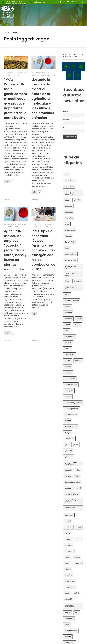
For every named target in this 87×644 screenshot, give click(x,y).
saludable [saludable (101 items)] (69, 599)
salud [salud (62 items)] (77, 593)
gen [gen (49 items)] (67, 444)
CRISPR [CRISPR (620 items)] (68, 349)
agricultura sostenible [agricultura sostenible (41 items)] (69, 193)
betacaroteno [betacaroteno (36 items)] (70, 254)
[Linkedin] (70, 76)
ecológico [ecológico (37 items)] (69, 391)
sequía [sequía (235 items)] (68, 613)
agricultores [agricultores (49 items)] (70, 180)
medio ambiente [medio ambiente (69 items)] (72, 494)
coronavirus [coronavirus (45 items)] (70, 337)
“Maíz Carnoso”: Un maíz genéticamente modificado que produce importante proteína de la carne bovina (16, 99)
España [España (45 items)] (68, 421)
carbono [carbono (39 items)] (68, 313)
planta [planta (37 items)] (68, 563)
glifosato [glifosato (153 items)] (68, 470)
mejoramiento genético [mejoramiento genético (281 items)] (71, 501)
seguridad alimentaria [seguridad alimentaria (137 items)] (69, 606)
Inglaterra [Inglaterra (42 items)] (69, 488)
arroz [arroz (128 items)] (67, 224)
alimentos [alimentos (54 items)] (69, 212)
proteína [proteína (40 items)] (68, 575)
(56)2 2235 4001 (39, 2)
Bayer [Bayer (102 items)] (67, 248)
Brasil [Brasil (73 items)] (67, 281)
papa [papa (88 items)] (79, 539)
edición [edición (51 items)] (68, 397)
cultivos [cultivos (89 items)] (78, 361)
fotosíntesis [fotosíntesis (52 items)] (69, 439)
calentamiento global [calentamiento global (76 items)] (71, 288)
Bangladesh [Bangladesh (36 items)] (70, 242)
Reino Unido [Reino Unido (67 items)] (70, 581)
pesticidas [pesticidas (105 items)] (69, 551)
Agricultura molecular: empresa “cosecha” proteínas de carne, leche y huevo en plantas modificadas (15, 250)
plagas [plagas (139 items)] (77, 557)
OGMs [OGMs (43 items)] (67, 533)
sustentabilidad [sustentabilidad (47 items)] (71, 631)
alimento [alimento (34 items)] (68, 206)
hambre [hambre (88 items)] (68, 476)
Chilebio (23, 73)
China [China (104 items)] (67, 325)
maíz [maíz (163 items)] (79, 488)
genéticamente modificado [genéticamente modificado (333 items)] (71, 463)
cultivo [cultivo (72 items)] (68, 361)
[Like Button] (7, 181)
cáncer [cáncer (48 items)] (68, 367)
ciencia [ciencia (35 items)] (78, 325)
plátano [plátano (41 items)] (68, 569)
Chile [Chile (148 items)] (79, 319)
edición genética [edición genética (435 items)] (72, 409)
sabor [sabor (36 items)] (67, 593)
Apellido (66, 119)
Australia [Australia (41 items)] (68, 236)
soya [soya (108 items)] (67, 625)
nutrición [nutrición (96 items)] (68, 527)
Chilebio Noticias (14, 75)
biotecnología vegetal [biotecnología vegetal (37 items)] (70, 274)
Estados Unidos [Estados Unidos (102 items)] (71, 427)
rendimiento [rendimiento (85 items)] (70, 587)
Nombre (66, 111)
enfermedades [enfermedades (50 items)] (71, 415)
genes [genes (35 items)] (76, 444)
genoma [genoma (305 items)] (68, 451)
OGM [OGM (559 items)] (79, 527)
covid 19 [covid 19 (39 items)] (68, 343)
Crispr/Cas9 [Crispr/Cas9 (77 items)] (70, 355)
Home (7, 32)
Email (65, 127)
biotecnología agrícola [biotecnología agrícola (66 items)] (70, 267)
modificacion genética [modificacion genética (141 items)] (70, 508)
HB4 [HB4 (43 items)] (78, 476)
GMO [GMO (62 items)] (79, 470)
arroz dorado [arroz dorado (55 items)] (70, 230)
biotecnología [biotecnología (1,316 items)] (70, 260)
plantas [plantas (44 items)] (78, 563)
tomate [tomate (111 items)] (68, 637)
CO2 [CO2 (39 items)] (67, 331)
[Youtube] (81, 67)
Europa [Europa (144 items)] (68, 433)
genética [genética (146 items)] (69, 457)
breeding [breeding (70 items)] (78, 281)
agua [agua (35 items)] (67, 200)
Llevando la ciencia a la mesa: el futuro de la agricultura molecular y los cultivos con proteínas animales (43, 99)
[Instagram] (73, 67)
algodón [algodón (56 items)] (77, 200)
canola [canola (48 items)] (68, 307)
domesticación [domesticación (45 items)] (71, 385)
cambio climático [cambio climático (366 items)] (72, 301)
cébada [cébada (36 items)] (68, 373)
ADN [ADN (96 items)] (67, 174)
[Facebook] (66, 67)
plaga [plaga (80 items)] (67, 557)
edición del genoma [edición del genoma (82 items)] (73, 403)
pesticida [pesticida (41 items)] (69, 545)
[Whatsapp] (77, 76)
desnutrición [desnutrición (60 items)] (70, 379)
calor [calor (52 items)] (67, 295)
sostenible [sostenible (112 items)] (69, 619)
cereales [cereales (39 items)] (68, 319)
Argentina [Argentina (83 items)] (69, 218)
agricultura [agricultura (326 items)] (69, 186)
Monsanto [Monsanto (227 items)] (69, 515)
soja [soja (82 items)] (77, 613)
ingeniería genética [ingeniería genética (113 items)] (73, 482)
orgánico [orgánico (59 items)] (69, 539)
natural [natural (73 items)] (68, 521)
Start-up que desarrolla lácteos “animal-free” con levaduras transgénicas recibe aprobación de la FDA (43, 250)
